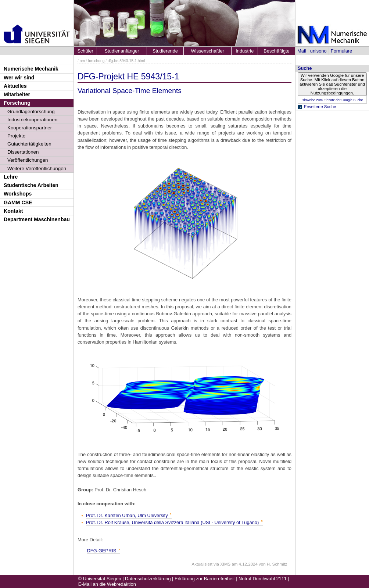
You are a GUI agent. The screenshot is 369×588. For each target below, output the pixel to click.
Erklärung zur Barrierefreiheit (205, 579)
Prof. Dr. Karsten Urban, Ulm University (127, 515)
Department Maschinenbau (37, 219)
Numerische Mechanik (31, 69)
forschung (96, 61)
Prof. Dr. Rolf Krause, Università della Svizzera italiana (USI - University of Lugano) (172, 522)
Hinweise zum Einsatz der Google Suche (332, 100)
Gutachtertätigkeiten (29, 144)
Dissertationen (23, 152)
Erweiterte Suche (320, 107)
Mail (302, 51)
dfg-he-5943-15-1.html (126, 61)
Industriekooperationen (32, 120)
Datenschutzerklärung (148, 579)
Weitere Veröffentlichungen (37, 168)
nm (82, 61)
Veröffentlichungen (28, 160)
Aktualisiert (202, 564)
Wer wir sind (19, 78)
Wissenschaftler (208, 51)
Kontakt (13, 211)
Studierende (165, 51)
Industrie (245, 51)
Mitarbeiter (17, 94)
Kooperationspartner (30, 128)
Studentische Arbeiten (31, 185)
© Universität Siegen (100, 579)
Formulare (341, 51)
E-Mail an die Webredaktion (107, 584)
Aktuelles (15, 86)
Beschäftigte (276, 51)
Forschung (17, 103)
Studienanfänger (122, 51)
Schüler (85, 51)
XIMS (225, 564)
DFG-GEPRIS (102, 551)
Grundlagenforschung (31, 112)
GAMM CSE (18, 202)
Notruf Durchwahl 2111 (263, 579)
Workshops (18, 194)
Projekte (16, 136)
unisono (318, 51)
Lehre (11, 177)
